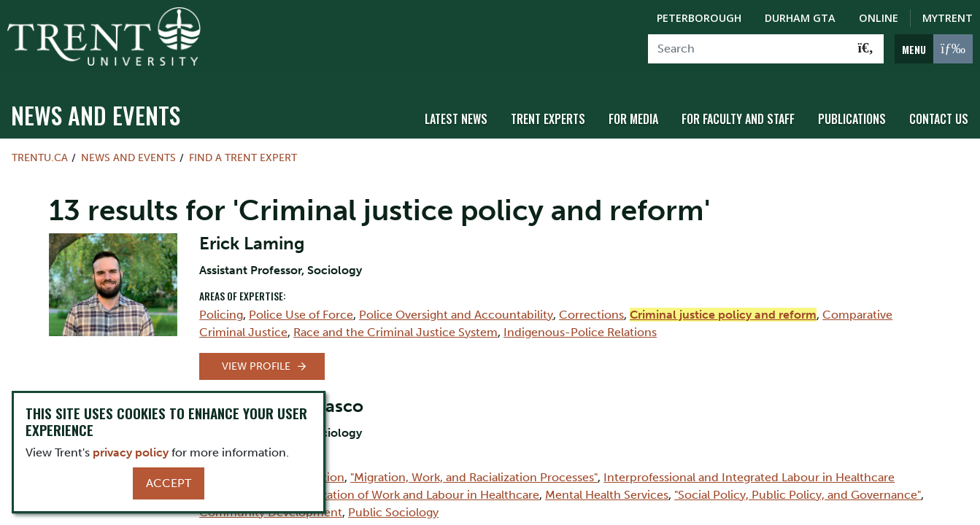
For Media (633, 112)
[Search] (748, 49)
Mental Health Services (607, 487)
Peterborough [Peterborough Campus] (699, 18)
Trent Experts (548, 112)
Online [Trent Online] (879, 18)
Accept (169, 483)
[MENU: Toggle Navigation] (934, 49)
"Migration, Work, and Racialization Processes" (474, 469)
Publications (852, 112)
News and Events (96, 108)
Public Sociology (393, 504)
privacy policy (131, 452)
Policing (221, 307)
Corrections (591, 307)
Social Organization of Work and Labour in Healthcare (394, 487)
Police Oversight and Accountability (456, 307)
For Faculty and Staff (738, 112)
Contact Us (939, 112)
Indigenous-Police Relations (580, 324)
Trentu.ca (40, 150)
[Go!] (866, 49)
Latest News (456, 112)
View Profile (256, 358)
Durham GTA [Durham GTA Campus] (800, 18)
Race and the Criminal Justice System (396, 324)
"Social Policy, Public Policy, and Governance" (798, 487)
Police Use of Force (301, 307)
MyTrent (948, 18)
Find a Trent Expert (243, 150)
